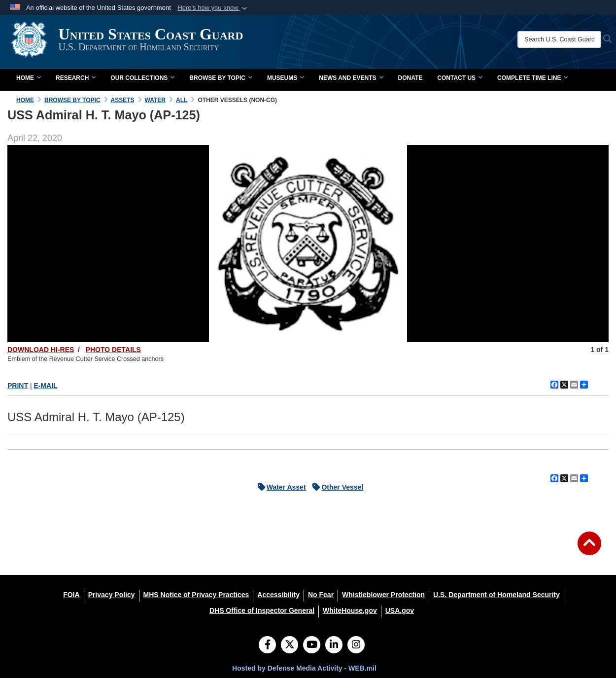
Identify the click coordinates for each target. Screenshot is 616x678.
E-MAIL (45, 386)
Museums (286, 78)
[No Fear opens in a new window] (321, 595)
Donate (411, 78)
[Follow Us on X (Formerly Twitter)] (290, 645)
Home (29, 78)
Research (76, 78)
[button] (213, 8)
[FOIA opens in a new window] (71, 595)
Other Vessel (335, 487)
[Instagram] (356, 645)
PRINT (18, 386)
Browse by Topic (221, 78)
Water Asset (279, 487)
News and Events (351, 78)
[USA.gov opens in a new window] (400, 610)
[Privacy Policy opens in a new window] (112, 595)
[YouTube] (312, 645)
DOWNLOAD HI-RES (41, 350)
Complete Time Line (532, 78)
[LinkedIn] (334, 645)
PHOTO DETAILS (113, 350)
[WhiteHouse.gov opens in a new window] (350, 610)
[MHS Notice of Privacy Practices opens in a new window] (196, 595)
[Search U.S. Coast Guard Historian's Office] (559, 39)
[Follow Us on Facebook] (267, 645)
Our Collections (142, 78)
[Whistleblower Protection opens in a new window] (383, 595)
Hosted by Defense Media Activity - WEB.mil (304, 668)
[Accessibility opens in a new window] (278, 595)
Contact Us (460, 78)
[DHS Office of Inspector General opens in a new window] (262, 610)
